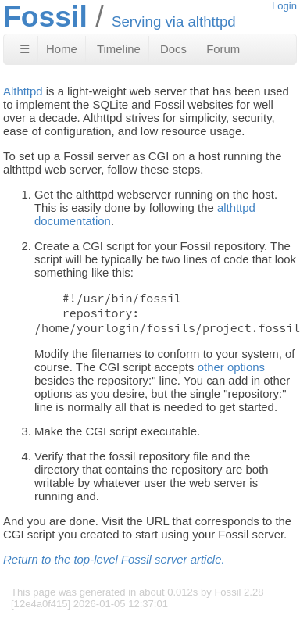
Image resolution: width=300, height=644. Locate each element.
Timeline (119, 49)
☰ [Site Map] (25, 49)
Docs (173, 49)
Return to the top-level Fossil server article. (114, 559)
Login (284, 6)
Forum (223, 49)
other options (231, 367)
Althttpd (23, 91)
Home (62, 49)
